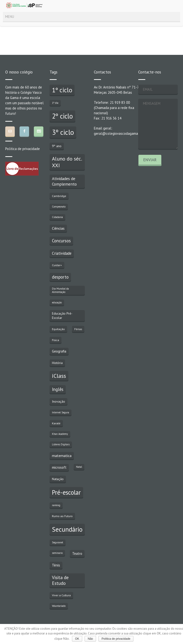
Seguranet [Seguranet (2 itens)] (58, 542)
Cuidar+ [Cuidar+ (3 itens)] (57, 265)
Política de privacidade (23, 149)
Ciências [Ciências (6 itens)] (58, 228)
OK (77, 639)
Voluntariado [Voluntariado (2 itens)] (59, 606)
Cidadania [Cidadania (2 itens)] (57, 217)
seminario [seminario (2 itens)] (57, 553)
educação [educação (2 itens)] (57, 302)
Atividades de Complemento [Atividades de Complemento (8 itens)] (64, 181)
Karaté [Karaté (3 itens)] (56, 423)
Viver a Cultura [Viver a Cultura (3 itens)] (61, 595)
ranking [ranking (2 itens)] (56, 505)
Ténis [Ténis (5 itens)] (56, 565)
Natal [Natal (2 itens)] (79, 467)
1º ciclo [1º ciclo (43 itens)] (62, 90)
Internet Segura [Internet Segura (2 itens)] (61, 412)
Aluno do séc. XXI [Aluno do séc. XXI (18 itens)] (67, 162)
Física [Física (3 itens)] (56, 340)
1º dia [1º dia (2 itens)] (55, 103)
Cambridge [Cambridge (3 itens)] (59, 196)
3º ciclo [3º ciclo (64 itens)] (63, 132)
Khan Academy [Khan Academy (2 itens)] (60, 434)
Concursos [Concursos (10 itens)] (61, 241)
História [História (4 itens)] (57, 363)
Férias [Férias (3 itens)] (78, 329)
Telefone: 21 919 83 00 (112, 102)
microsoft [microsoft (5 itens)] (59, 467)
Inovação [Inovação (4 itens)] (58, 401)
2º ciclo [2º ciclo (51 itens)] (62, 116)
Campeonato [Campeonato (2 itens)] (59, 207)
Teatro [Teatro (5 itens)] (77, 553)
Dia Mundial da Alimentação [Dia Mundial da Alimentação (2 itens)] (60, 290)
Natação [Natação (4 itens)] (58, 479)
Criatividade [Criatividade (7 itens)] (62, 253)
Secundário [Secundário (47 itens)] (67, 529)
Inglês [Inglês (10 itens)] (58, 389)
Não (90, 639)
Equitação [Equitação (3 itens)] (58, 329)
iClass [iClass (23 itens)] (59, 376)
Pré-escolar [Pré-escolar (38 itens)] (66, 492)
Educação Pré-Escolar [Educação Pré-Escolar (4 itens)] (62, 316)
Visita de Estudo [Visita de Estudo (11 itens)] (60, 580)
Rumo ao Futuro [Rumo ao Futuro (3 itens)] (62, 516)
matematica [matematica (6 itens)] (62, 456)
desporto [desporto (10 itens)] (60, 277)
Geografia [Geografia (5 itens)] (59, 351)
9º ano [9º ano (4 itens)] (57, 146)
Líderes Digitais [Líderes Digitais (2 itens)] (61, 444)
